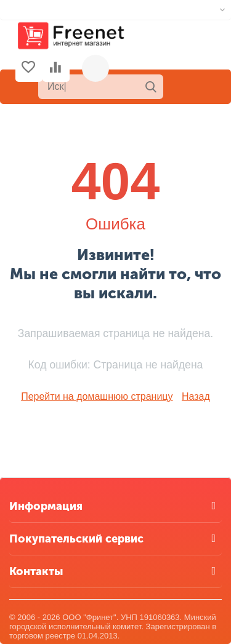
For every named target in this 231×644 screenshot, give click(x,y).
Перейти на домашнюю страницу (97, 396)
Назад (196, 396)
